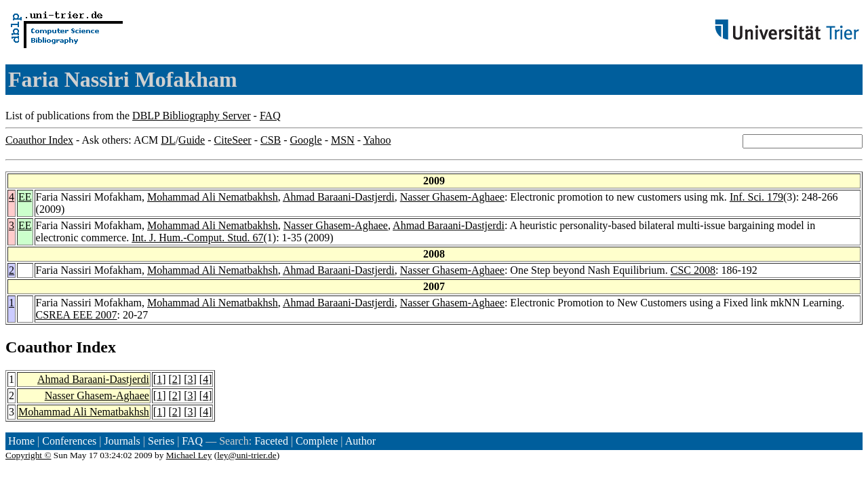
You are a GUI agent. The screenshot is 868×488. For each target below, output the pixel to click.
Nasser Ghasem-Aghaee (452, 197)
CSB (271, 140)
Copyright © (28, 455)
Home (21, 441)
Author (360, 441)
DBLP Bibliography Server (192, 116)
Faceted (271, 441)
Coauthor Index (39, 140)
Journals (122, 441)
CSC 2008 (693, 270)
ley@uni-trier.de (246, 455)
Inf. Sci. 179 (756, 197)
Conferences (69, 441)
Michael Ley (189, 455)
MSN (343, 140)
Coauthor (39, 347)
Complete (317, 441)
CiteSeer (233, 140)
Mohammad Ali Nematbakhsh (213, 197)
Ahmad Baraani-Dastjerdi (339, 197)
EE (25, 197)
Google (306, 140)
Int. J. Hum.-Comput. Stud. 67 (197, 238)
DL (168, 140)
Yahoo (377, 140)
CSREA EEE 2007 (77, 315)
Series (161, 441)
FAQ (270, 116)
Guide (192, 140)
